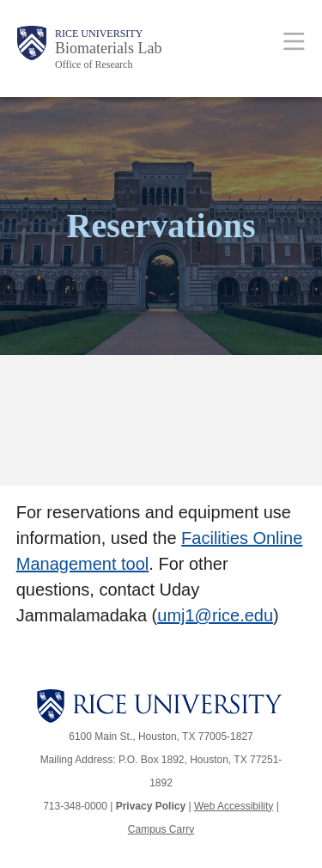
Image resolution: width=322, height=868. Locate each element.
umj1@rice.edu (215, 615)
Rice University (99, 34)
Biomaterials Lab (108, 48)
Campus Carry (161, 829)
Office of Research (94, 64)
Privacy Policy (151, 806)
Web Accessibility (234, 806)
